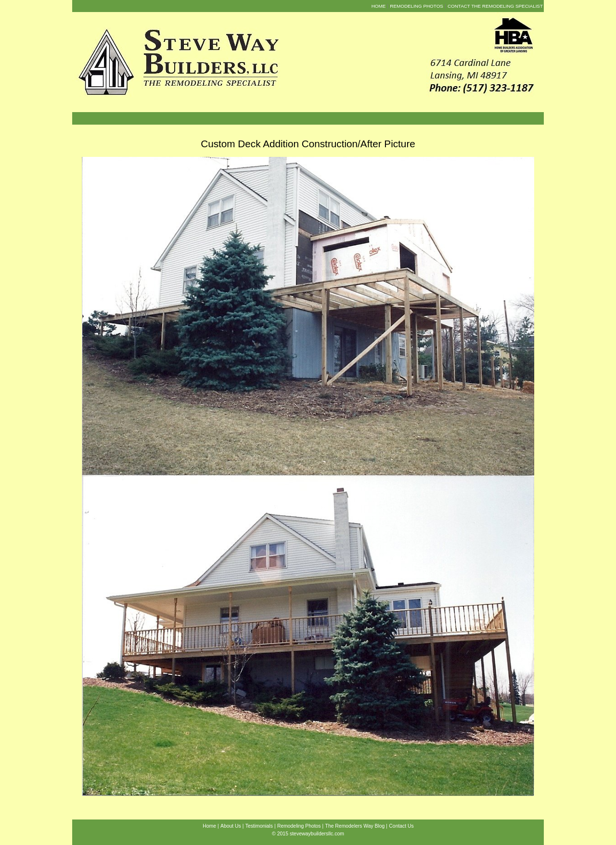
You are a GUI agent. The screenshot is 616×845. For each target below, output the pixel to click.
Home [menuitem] (379, 6)
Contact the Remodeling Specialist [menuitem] (495, 6)
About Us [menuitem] (231, 826)
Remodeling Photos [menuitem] (417, 6)
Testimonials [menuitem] (259, 826)
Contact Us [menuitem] (401, 826)
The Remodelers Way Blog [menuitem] (355, 826)
